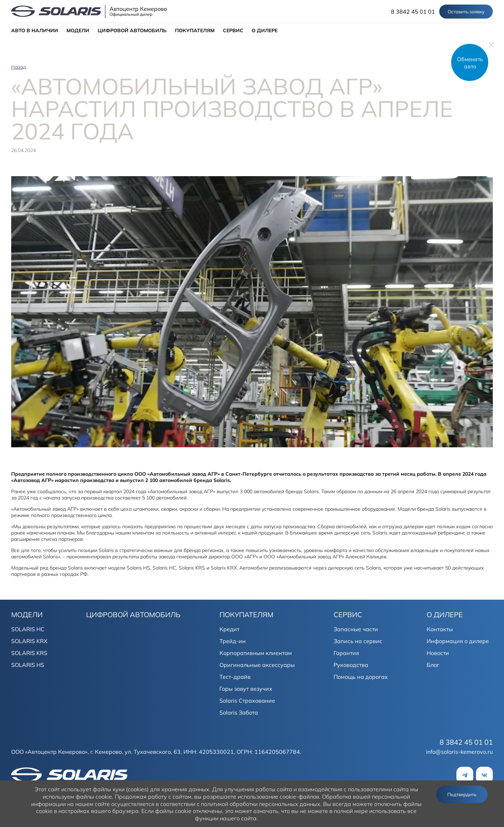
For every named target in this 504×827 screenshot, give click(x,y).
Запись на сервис (358, 641)
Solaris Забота (239, 712)
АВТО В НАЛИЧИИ (35, 30)
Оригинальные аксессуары (257, 665)
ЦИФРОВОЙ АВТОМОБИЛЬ (132, 30)
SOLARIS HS (28, 665)
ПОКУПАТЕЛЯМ (195, 30)
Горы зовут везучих (246, 689)
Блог (433, 665)
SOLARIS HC (28, 629)
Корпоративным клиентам (256, 653)
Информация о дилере (458, 641)
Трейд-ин (233, 641)
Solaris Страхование (247, 701)
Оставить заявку (466, 12)
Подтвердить (462, 794)
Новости (438, 653)
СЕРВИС (233, 30)
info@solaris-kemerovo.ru (459, 752)
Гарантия (346, 653)
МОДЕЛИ (78, 30)
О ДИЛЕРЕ (265, 30)
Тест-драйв (235, 677)
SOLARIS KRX (29, 641)
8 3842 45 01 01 (413, 12)
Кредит (229, 629)
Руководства (351, 665)
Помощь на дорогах (361, 677)
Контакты (440, 629)
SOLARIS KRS (29, 653)
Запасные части (356, 629)
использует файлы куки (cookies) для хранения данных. (136, 789)
